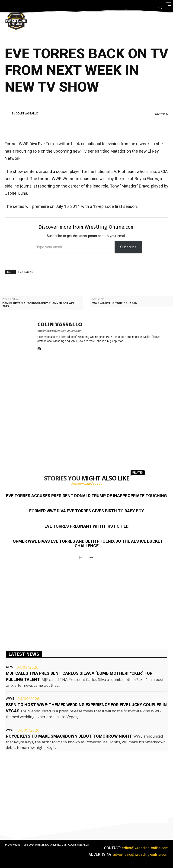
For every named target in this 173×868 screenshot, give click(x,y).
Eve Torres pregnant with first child (86, 526)
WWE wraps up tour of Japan (115, 303)
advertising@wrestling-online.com (141, 854)
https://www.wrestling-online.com (59, 331)
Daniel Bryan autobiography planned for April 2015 (40, 305)
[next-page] (91, 558)
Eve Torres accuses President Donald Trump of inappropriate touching (86, 496)
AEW (10, 667)
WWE (10, 699)
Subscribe (128, 247)
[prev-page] (80, 558)
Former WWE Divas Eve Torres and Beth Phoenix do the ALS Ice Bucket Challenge (87, 543)
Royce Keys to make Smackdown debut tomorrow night (69, 736)
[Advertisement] (80, 127)
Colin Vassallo (27, 114)
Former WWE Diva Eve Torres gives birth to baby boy (87, 511)
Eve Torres (26, 272)
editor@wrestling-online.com (145, 848)
